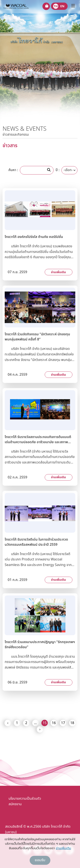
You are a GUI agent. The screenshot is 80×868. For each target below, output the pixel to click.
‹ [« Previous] (8, 723)
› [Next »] (40, 729)
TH (56, 6)
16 (54, 723)
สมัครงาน (15, 804)
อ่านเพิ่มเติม (58, 272)
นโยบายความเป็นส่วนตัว (25, 799)
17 (63, 723)
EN (62, 6)
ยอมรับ (40, 860)
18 (72, 723)
